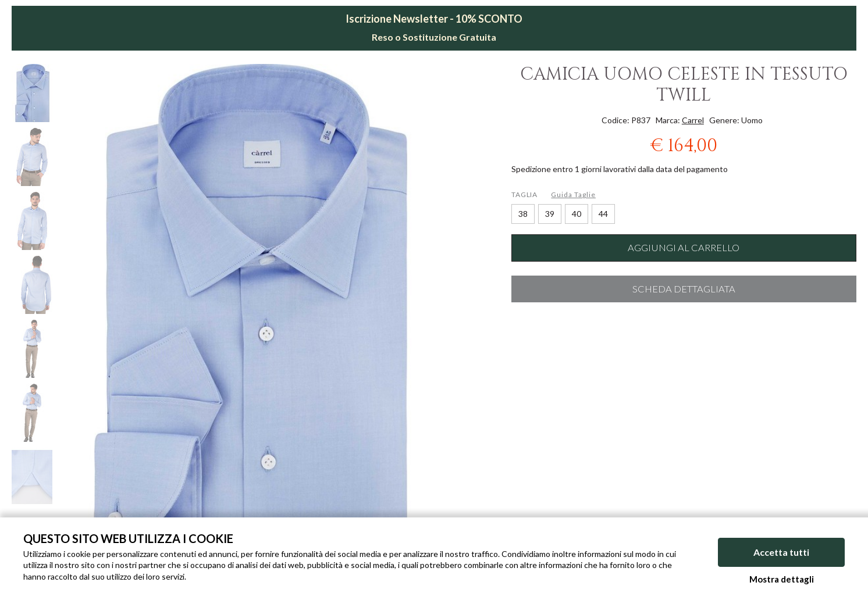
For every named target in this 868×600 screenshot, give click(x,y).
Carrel (693, 120)
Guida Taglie (573, 194)
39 (550, 214)
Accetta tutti (781, 552)
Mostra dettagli (782, 579)
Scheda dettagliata (684, 289)
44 (603, 214)
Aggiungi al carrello (684, 248)
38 (523, 214)
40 (577, 214)
